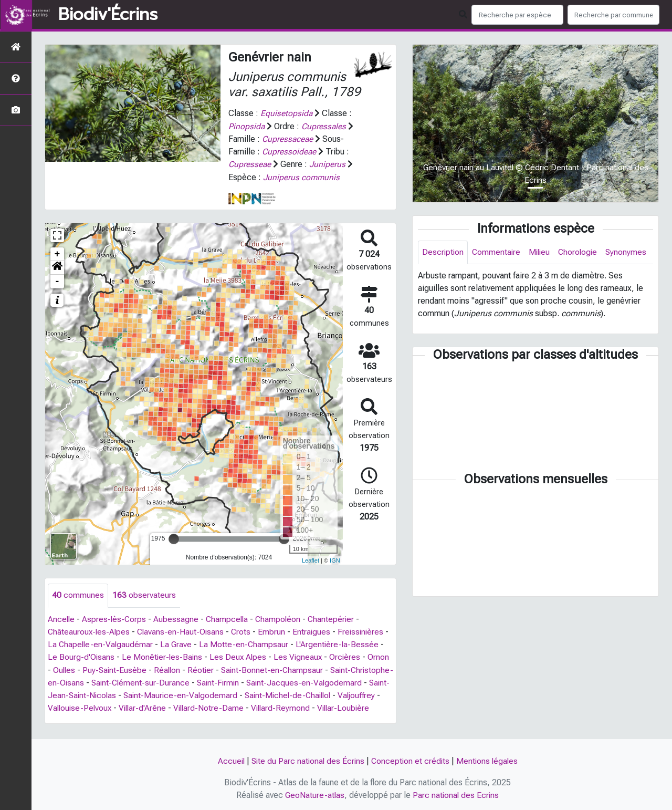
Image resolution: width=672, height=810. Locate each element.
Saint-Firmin (265, 681)
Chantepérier (336, 618)
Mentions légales (489, 761)
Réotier (228, 668)
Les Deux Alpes (240, 656)
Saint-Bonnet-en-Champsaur (300, 668)
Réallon (193, 668)
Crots (245, 631)
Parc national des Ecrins (456, 795)
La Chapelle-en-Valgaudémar (107, 643)
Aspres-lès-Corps (115, 618)
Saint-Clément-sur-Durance (186, 681)
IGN (335, 559)
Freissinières (366, 631)
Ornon (59, 668)
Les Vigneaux (301, 656)
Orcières (349, 656)
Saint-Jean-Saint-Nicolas (150, 694)
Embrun (276, 631)
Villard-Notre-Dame (294, 706)
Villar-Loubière (116, 719)
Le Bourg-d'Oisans (81, 656)
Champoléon (282, 618)
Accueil (228, 761)
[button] (57, 267)
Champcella (230, 618)
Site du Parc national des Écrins (307, 761)
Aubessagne (178, 618)
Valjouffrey (102, 706)
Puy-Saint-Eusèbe (140, 668)
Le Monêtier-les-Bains (163, 656)
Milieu (542, 252)
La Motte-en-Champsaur (252, 643)
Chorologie (582, 252)
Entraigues (316, 631)
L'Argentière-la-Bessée (346, 643)
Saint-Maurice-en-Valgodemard (261, 694)
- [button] (57, 281)
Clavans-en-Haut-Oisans (183, 631)
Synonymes (443, 276)
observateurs (144, 594)
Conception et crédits (411, 761)
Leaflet (311, 559)
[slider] (174, 538)
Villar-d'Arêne (227, 706)
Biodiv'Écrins (108, 15)
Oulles (88, 668)
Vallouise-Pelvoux (162, 706)
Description (443, 252)
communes (78, 594)
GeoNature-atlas (314, 795)
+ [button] (57, 253)
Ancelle (62, 618)
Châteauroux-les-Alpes (90, 631)
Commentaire (498, 252)
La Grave (183, 643)
